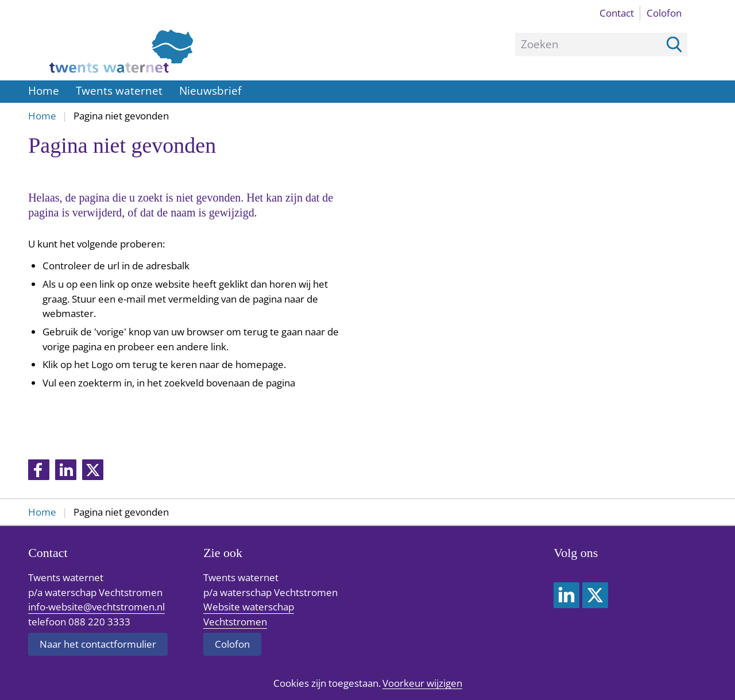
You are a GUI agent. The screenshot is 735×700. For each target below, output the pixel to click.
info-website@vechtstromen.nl (96, 607)
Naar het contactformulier (98, 644)
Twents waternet (119, 91)
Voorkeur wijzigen (422, 684)
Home (44, 91)
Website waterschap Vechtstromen (249, 614)
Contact (617, 13)
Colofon (664, 13)
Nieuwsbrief (210, 91)
